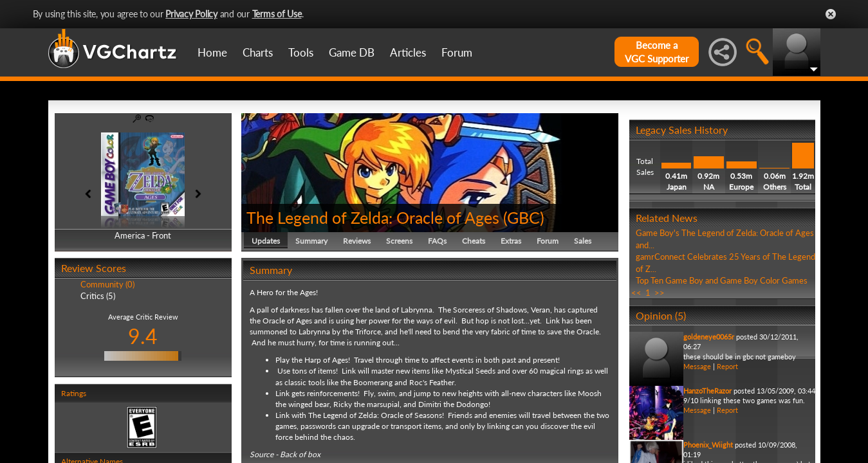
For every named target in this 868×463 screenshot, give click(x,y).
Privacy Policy (191, 14)
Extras (511, 241)
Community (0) (107, 284)
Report (727, 366)
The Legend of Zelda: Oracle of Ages (373, 217)
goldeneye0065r (709, 337)
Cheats (474, 241)
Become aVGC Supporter (657, 52)
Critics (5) (98, 296)
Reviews (357, 241)
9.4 (143, 336)
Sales (583, 241)
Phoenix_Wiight (708, 445)
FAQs (437, 241)
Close (831, 14)
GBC (523, 217)
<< (636, 293)
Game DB (352, 52)
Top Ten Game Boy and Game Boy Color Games (722, 280)
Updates (266, 241)
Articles (408, 52)
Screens (399, 241)
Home (212, 52)
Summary (311, 241)
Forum (457, 52)
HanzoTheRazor (707, 391)
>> (660, 293)
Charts (258, 52)
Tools (301, 52)
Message (697, 366)
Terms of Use (277, 14)
